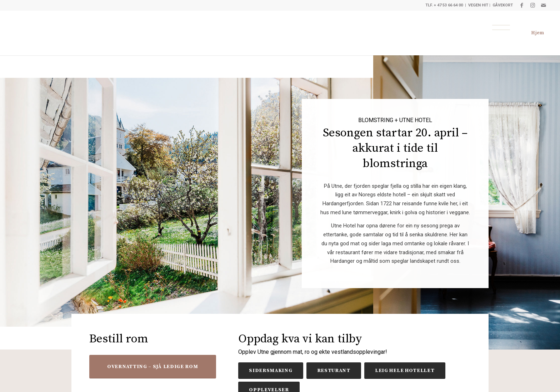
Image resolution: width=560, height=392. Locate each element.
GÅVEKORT (503, 5)
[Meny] (501, 27)
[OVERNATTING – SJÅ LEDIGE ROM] (153, 367)
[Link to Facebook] (522, 5)
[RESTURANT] (334, 371)
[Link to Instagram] (533, 5)
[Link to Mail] (544, 5)
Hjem (538, 33)
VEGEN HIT (478, 5)
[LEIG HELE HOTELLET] (405, 371)
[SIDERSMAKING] (271, 371)
